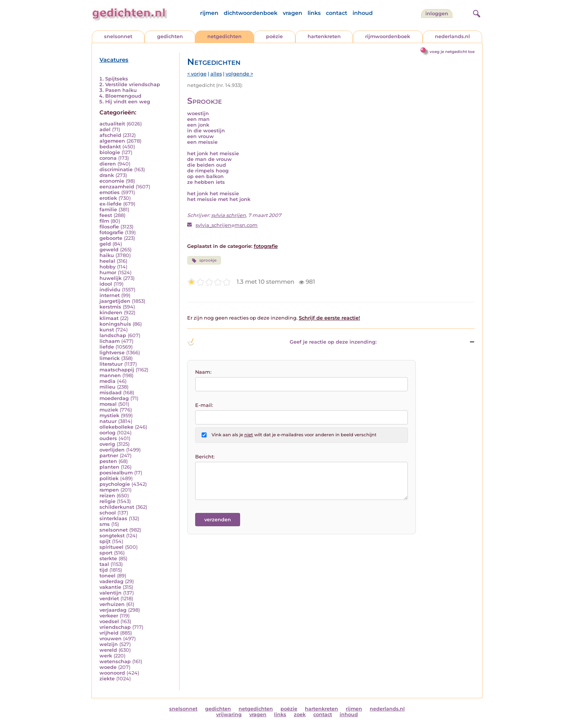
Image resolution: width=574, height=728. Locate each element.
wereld (108, 650)
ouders (108, 438)
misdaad (111, 393)
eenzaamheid (117, 187)
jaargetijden (115, 301)
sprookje (204, 260)
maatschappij (117, 370)
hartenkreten (324, 36)
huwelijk (111, 278)
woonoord (112, 673)
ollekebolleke (116, 427)
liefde (107, 347)
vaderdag (111, 581)
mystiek (109, 415)
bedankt (110, 147)
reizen (107, 496)
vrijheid (109, 633)
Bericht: (205, 457)
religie (107, 501)
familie (108, 210)
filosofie (109, 227)
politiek (109, 478)
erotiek (108, 198)
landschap (113, 335)
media (107, 381)
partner (109, 456)
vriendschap (115, 627)
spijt (105, 541)
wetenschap (115, 661)
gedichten (170, 36)
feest (106, 215)
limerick (110, 358)
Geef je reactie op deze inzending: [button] (282, 342)
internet (110, 295)
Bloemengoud (123, 96)
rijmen (209, 13)
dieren (108, 164)
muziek (109, 410)
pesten (108, 461)
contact (337, 13)
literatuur (111, 364)
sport (106, 553)
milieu (107, 387)
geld (105, 244)
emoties (110, 192)
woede (108, 667)
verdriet (109, 599)
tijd (104, 570)
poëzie (274, 36)
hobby (107, 267)
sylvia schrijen (228, 215)
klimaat (109, 318)
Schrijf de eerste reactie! (329, 318)
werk (106, 656)
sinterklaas (113, 518)
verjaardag (113, 610)
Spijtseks (117, 79)
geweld (109, 250)
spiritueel (111, 547)
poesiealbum (116, 473)
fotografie (111, 232)
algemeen (112, 141)
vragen (293, 13)
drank (107, 175)
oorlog (107, 433)
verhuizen (112, 604)
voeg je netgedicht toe (452, 52)
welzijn (109, 644)
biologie (110, 152)
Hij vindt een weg (128, 102)
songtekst (112, 536)
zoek (300, 714)
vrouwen (111, 639)
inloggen (437, 14)
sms (105, 524)
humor (108, 272)
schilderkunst (117, 507)
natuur (108, 421)
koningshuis (115, 324)
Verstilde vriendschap (133, 84)
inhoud (363, 13)
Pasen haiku (121, 90)
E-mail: (204, 405)
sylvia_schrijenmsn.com (227, 225)
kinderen (111, 313)
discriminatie (116, 170)
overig (107, 444)
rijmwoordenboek (388, 36)
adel (105, 129)
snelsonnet (118, 36)
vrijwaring (229, 714)
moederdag (114, 398)
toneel (107, 576)
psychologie (115, 484)
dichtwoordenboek (251, 13)
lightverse (112, 353)
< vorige (197, 74)
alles (216, 74)
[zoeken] (476, 13)
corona (108, 158)
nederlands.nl (452, 36)
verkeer (109, 616)
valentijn (111, 593)
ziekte (107, 679)
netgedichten (224, 36)
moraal (108, 404)
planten (109, 467)
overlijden (112, 450)
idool (106, 284)
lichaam (110, 341)
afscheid (110, 135)
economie (112, 181)
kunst (107, 330)
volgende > (239, 74)
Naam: (203, 372)
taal (104, 564)
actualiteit (112, 124)
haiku (107, 255)
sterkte (108, 558)
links (314, 13)
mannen (110, 375)
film (104, 221)
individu (110, 290)
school (108, 513)
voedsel (109, 621)
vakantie (110, 587)
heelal (107, 261)
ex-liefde (111, 204)
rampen (109, 490)
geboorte (111, 238)
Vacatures (114, 60)
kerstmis (110, 307)
